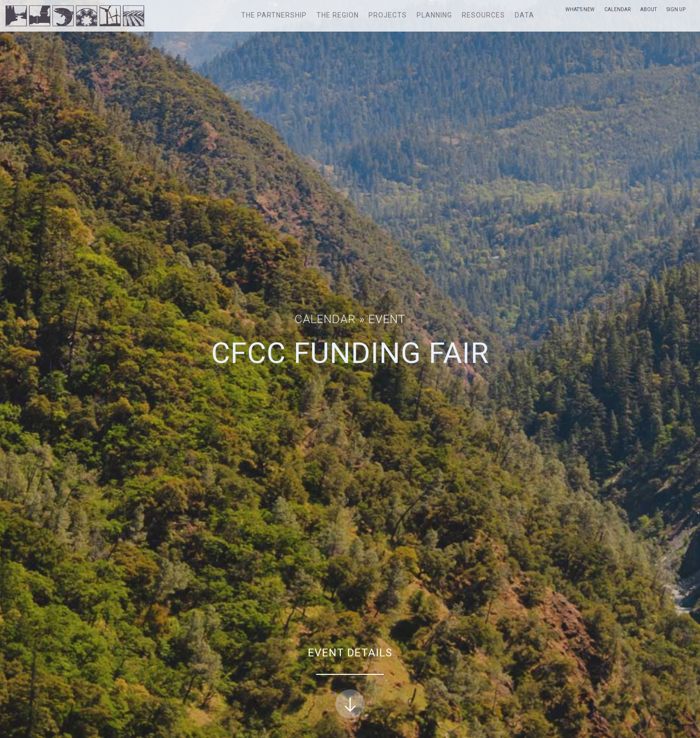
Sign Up (676, 9)
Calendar (617, 9)
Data (525, 15)
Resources (483, 15)
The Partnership (274, 15)
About (648, 9)
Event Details (350, 683)
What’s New (580, 9)
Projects (388, 15)
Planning (434, 15)
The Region (338, 15)
